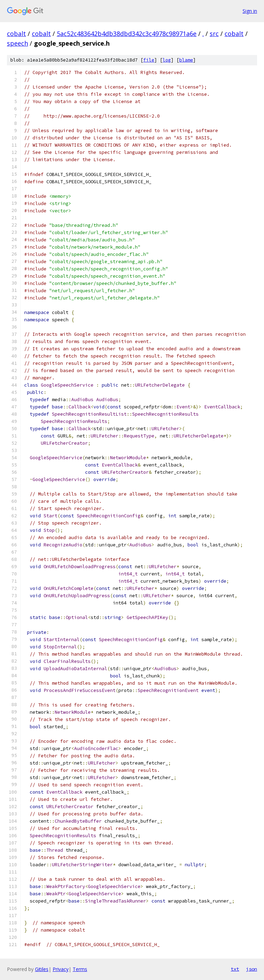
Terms (80, 969)
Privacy (61, 969)
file (149, 60)
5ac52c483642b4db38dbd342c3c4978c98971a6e (127, 34)
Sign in (250, 11)
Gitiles (42, 969)
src (214, 34)
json (252, 969)
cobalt (16, 34)
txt (235, 969)
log (167, 60)
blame (186, 60)
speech (17, 43)
